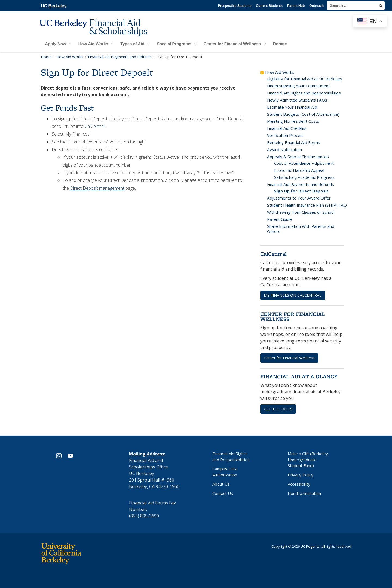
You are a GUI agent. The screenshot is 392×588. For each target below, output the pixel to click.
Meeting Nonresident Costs (293, 121)
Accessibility (299, 484)
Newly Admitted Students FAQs (297, 100)
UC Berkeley (54, 6)
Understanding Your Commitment (298, 86)
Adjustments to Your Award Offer (299, 198)
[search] (381, 6)
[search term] (356, 5)
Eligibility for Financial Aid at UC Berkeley (305, 79)
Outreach (316, 6)
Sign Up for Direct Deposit (301, 191)
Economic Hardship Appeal (299, 170)
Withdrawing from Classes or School (301, 212)
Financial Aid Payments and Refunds (301, 184)
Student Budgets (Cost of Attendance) (303, 114)
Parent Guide (279, 219)
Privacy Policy (301, 475)
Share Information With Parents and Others (301, 229)
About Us (221, 484)
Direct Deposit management (97, 188)
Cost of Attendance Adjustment (304, 163)
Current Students (269, 6)
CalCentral (95, 126)
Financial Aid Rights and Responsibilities (304, 93)
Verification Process (286, 135)
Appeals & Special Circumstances (298, 157)
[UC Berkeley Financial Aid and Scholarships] (95, 32)
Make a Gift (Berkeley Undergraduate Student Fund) (308, 460)
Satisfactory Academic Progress (304, 177)
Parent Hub (296, 6)
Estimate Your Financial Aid (292, 107)
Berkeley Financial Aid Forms (294, 142)
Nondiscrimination (304, 493)
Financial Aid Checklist (287, 128)
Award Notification (284, 149)
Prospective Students (235, 6)
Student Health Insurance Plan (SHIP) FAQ (307, 205)
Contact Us (223, 493)
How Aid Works (280, 72)
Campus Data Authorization (225, 472)
